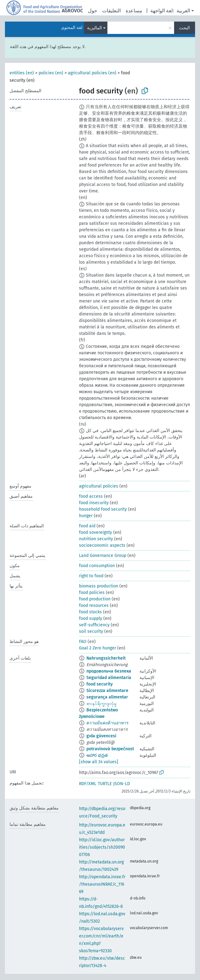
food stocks (90, 612)
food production (95, 599)
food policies (92, 593)
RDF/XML (88, 784)
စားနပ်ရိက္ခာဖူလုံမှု (102, 704)
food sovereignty (96, 532)
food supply (91, 618)
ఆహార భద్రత (97, 755)
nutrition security (96, 539)
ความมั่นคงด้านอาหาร (108, 723)
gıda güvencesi (101, 736)
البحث (184, 28)
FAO (83, 642)
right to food (91, 576)
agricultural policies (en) (92, 73)
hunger (86, 516)
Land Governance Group (103, 556)
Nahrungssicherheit (106, 658)
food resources (94, 605)
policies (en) (51, 73)
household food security (103, 509)
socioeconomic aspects (102, 545)
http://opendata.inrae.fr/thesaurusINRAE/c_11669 (102, 884)
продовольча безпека (109, 671)
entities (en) (22, 73)
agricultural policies (99, 486)
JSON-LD (122, 784)
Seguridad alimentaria (109, 678)
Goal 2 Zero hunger (98, 648)
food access (91, 496)
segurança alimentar (107, 697)
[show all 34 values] (99, 762)
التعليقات (111, 11)
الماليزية (94, 28)
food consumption (97, 566)
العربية (183, 11)
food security (100, 684)
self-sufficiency (94, 625)
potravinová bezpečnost (110, 749)
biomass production (99, 586)
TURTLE (105, 784)
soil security (91, 631)
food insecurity (94, 503)
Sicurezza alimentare (107, 691)
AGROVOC (72, 11)
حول (93, 11)
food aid (87, 526)
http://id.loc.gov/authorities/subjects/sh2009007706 (102, 847)
